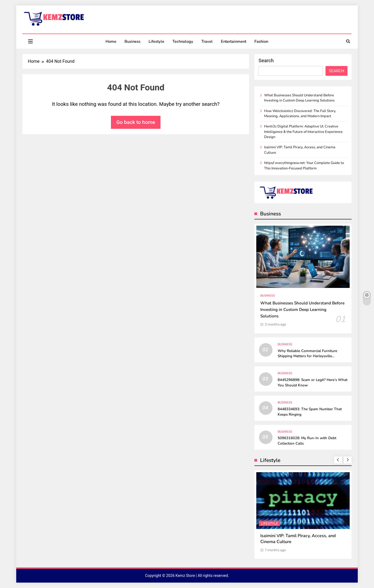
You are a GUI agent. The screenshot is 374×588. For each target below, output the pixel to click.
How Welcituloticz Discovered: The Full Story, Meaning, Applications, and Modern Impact (300, 114)
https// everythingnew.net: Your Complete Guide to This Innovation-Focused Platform (304, 165)
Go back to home (136, 122)
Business (132, 41)
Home (111, 41)
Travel (207, 41)
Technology (183, 41)
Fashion (261, 41)
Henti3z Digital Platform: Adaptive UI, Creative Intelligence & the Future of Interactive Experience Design (303, 132)
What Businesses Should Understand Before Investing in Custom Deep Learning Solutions (299, 98)
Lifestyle (156, 41)
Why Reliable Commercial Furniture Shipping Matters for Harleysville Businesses (307, 356)
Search (266, 60)
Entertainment (234, 41)
